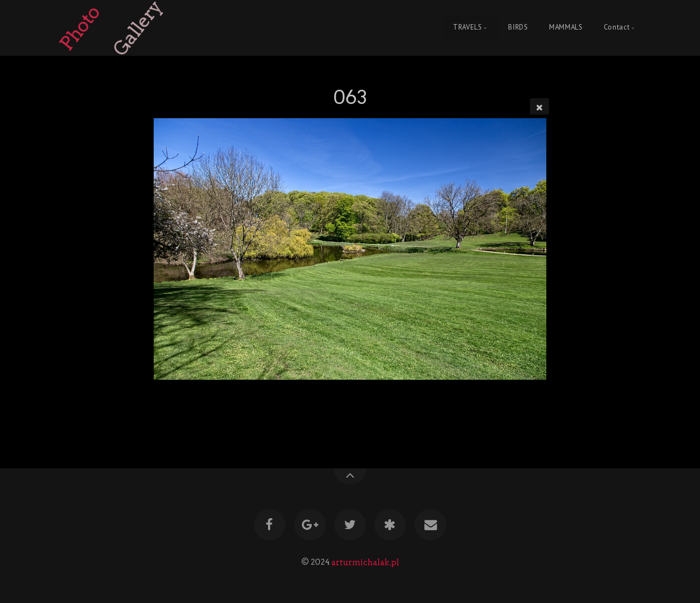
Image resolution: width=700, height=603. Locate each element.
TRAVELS (467, 28)
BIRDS (518, 28)
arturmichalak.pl (365, 562)
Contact (617, 28)
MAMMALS (566, 28)
